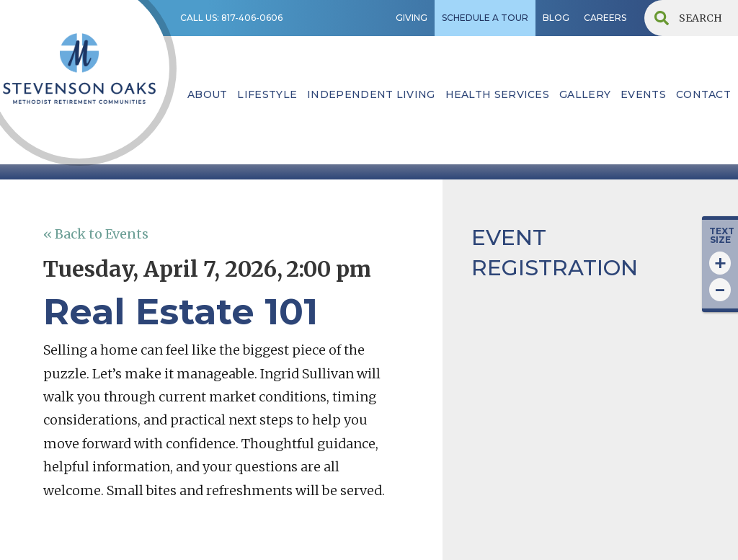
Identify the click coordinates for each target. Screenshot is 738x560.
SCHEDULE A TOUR (485, 18)
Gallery (585, 94)
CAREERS (605, 18)
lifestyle (267, 94)
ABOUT (208, 94)
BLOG (556, 18)
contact (703, 94)
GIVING (412, 18)
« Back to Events (96, 234)
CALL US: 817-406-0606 (231, 18)
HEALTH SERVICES (498, 94)
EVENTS (643, 94)
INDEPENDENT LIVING (371, 94)
